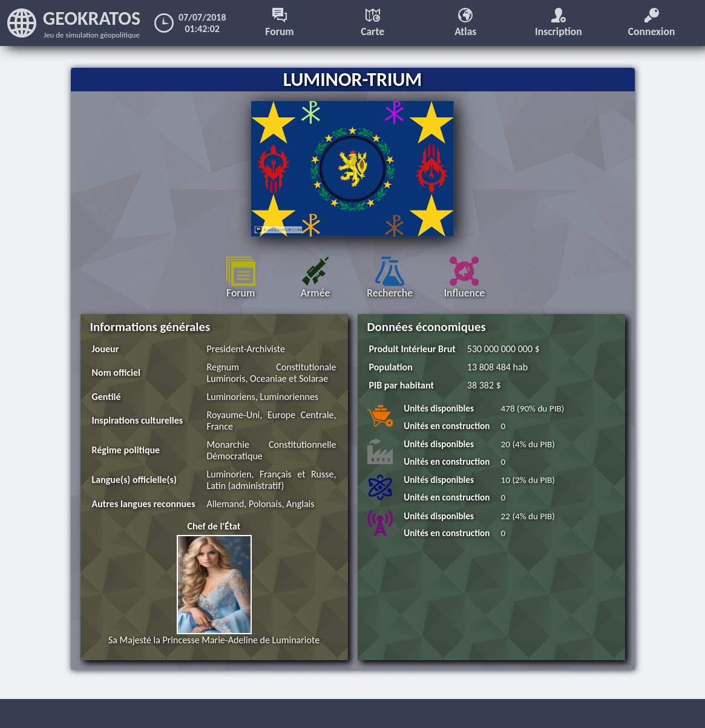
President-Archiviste (246, 349)
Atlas (465, 23)
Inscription (559, 23)
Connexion (652, 23)
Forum (279, 23)
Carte (372, 23)
